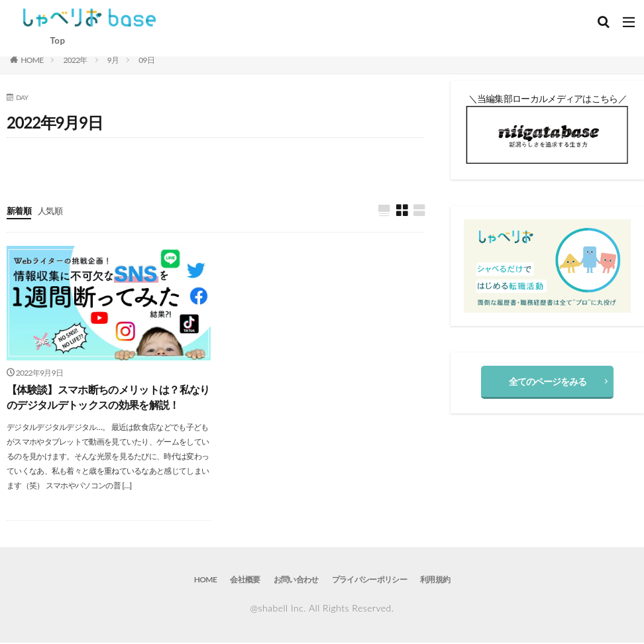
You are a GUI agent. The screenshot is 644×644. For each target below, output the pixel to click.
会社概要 (245, 581)
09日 (146, 60)
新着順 (20, 210)
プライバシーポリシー (369, 581)
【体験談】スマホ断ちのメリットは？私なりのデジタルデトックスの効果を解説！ (108, 399)
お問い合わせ (296, 581)
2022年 (75, 60)
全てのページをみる (548, 381)
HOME (32, 60)
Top (58, 41)
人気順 (53, 210)
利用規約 (435, 581)
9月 (113, 60)
